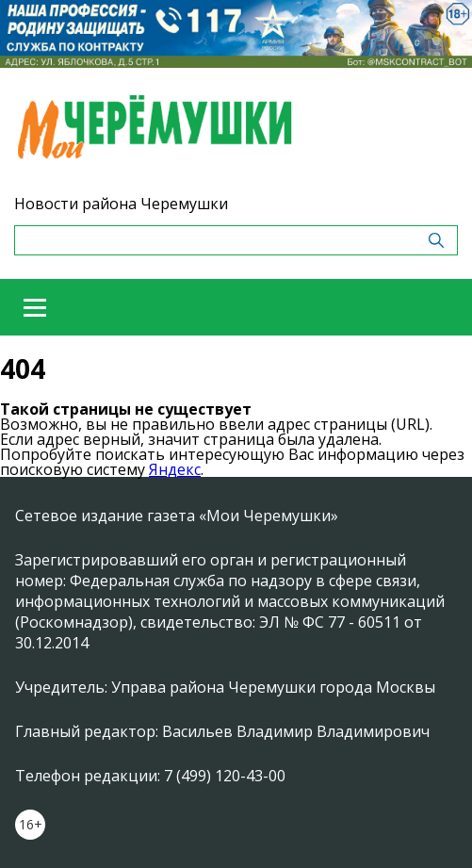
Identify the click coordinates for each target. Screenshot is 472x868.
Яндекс (175, 469)
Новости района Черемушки (121, 204)
